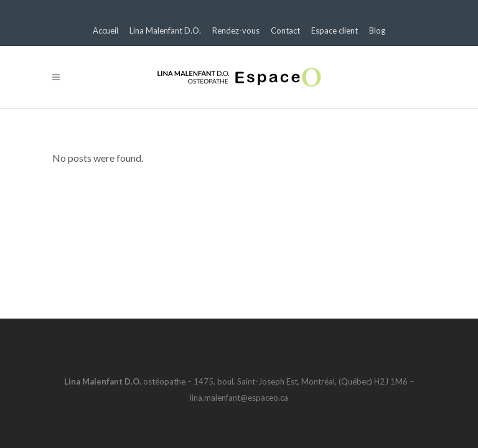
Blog (377, 30)
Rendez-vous (236, 30)
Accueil (105, 30)
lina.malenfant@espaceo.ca (239, 398)
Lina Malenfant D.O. (165, 30)
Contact (285, 30)
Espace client (335, 30)
